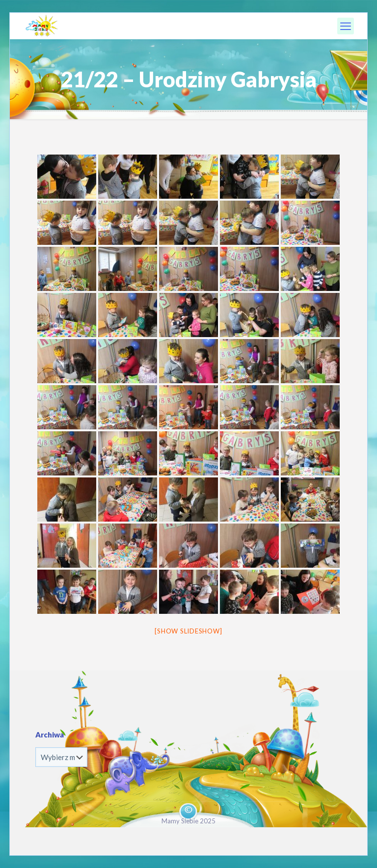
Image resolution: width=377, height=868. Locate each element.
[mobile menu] (346, 26)
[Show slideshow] (188, 631)
